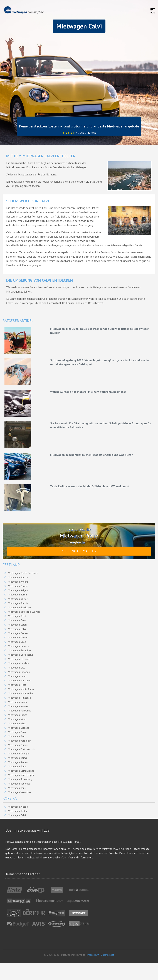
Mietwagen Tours (17, 788)
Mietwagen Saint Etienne (21, 771)
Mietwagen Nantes (18, 706)
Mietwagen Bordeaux (19, 607)
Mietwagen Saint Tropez (21, 775)
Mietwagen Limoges (19, 672)
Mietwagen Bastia (17, 595)
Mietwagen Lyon (17, 676)
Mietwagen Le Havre (19, 659)
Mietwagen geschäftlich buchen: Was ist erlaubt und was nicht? (92, 455)
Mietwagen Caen (17, 620)
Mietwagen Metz (17, 685)
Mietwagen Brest (17, 616)
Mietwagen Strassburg (20, 779)
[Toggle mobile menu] (153, 11)
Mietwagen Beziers (18, 599)
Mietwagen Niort (17, 719)
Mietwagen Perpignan (20, 741)
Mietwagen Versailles (19, 792)
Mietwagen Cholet (18, 638)
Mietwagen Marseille (19, 680)
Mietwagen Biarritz (18, 603)
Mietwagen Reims (17, 758)
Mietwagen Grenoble (19, 650)
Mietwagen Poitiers (18, 745)
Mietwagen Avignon (19, 590)
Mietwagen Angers (18, 586)
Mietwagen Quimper (19, 754)
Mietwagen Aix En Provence (23, 573)
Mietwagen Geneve (18, 646)
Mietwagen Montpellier (21, 693)
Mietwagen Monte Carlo (21, 689)
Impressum (93, 955)
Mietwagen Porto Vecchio (22, 749)
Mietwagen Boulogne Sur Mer (24, 612)
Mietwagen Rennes (18, 762)
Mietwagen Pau (16, 736)
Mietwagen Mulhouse (19, 698)
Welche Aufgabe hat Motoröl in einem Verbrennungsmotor (88, 392)
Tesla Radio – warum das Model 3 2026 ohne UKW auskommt (90, 486)
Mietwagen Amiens (18, 582)
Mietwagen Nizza (17, 723)
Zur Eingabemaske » (79, 551)
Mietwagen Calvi (17, 629)
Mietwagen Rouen (18, 766)
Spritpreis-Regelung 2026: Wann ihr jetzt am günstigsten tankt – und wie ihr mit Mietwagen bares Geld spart (100, 362)
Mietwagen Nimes (18, 715)
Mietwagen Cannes (18, 633)
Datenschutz (107, 955)
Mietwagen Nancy (18, 702)
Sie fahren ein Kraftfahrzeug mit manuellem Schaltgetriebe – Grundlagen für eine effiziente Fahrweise (101, 425)
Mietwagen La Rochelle (21, 655)
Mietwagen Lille (17, 668)
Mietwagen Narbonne (20, 711)
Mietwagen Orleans (18, 728)
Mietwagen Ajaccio (18, 577)
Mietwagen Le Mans (19, 663)
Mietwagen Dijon (17, 642)
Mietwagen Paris (17, 732)
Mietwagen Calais (17, 625)
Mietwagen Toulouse (19, 784)
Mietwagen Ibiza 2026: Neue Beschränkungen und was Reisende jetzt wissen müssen (100, 331)
